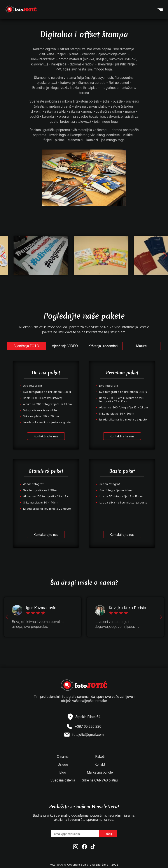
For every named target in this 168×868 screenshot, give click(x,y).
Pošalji (108, 834)
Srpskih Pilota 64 (88, 717)
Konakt (100, 764)
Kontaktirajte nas (46, 436)
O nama (63, 757)
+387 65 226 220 (88, 726)
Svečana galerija (63, 780)
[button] (165, 255)
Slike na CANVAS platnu (100, 780)
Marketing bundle (100, 772)
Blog (63, 772)
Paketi (100, 757)
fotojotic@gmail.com (88, 735)
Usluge (63, 764)
